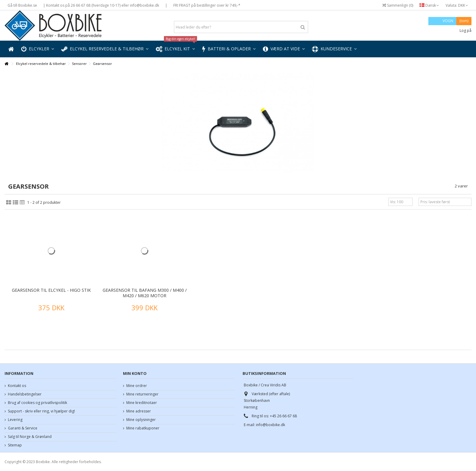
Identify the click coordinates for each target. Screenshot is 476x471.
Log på (465, 30)
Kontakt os (17, 386)
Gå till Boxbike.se (22, 5)
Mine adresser (139, 411)
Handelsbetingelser (25, 394)
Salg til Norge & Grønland (30, 437)
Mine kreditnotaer (142, 403)
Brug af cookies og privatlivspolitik (37, 403)
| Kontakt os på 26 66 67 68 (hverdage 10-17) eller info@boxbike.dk (101, 5)
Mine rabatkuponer (143, 428)
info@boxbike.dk (270, 425)
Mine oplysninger (141, 420)
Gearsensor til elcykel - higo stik (51, 290)
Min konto (135, 373)
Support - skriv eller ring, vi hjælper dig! (41, 411)
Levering (15, 420)
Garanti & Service (23, 428)
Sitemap (15, 445)
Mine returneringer (142, 394)
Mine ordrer (137, 386)
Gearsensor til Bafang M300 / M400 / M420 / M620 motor (145, 293)
